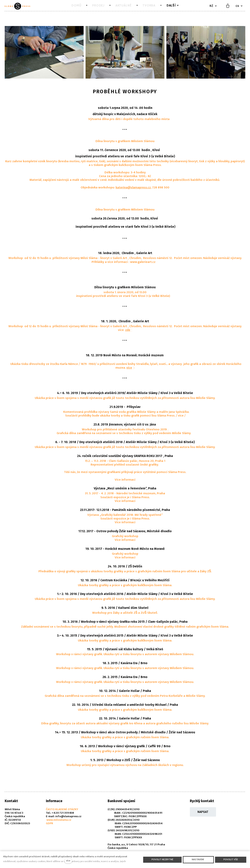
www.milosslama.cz (59, 820)
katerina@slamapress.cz (133, 188)
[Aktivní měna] (213, 6)
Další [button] (174, 6)
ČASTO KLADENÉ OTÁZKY (62, 809)
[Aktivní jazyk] (239, 6)
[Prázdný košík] (228, 6)
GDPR (50, 823)
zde (128, 330)
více (129, 368)
